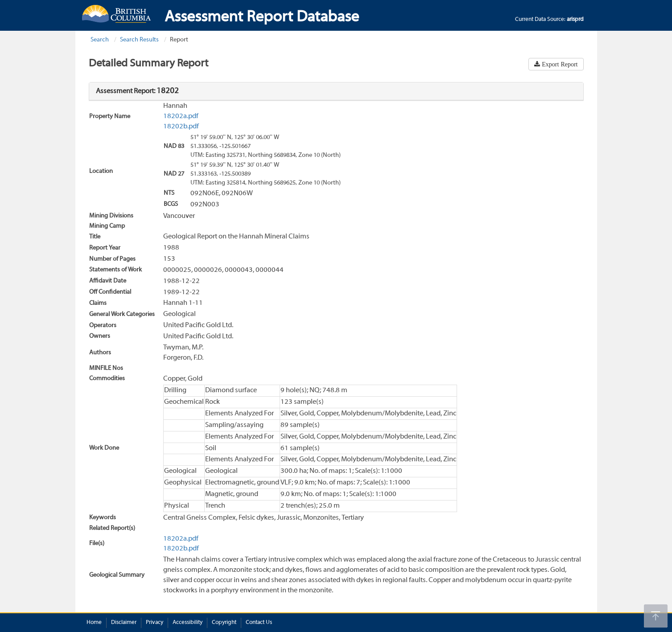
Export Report (559, 64)
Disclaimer (124, 623)
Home (94, 623)
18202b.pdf (181, 127)
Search (100, 40)
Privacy (155, 623)
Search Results (139, 40)
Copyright (224, 623)
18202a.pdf (181, 116)
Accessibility (188, 623)
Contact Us (259, 623)
